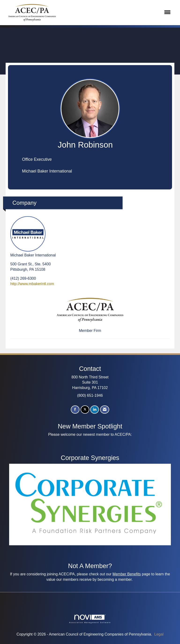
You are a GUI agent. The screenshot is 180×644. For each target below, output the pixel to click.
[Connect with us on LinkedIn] (95, 410)
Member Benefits (127, 574)
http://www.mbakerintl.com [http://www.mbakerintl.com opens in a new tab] (32, 284)
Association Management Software (90, 619)
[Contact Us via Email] (105, 410)
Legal (159, 634)
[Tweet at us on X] (85, 410)
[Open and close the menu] (118, 13)
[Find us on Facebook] (75, 410)
